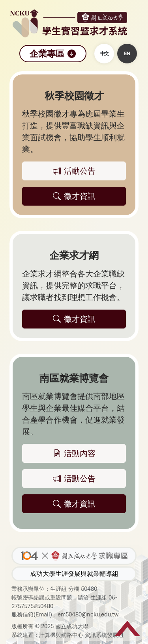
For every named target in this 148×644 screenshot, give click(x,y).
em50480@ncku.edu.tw (88, 614)
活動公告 (74, 479)
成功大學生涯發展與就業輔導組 (74, 574)
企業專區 (53, 54)
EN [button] (127, 54)
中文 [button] (104, 54)
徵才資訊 (74, 504)
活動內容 (74, 453)
